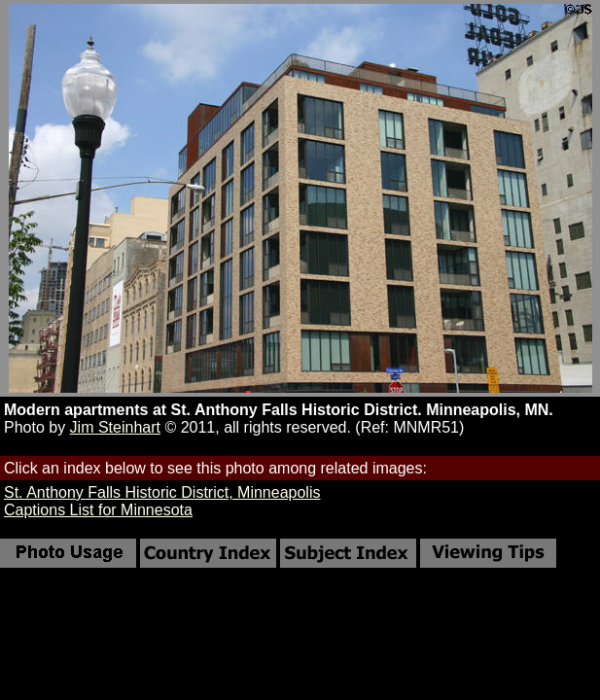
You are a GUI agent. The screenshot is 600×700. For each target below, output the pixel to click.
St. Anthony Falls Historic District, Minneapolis (162, 492)
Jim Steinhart (115, 427)
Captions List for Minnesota (98, 510)
